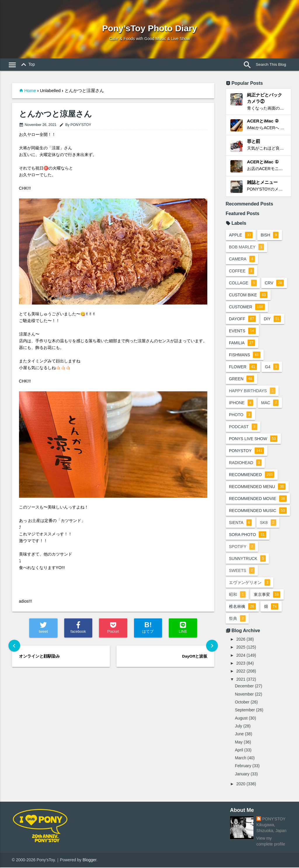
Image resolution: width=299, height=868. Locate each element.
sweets (242, 571)
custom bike (248, 295)
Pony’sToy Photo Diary (149, 28)
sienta (240, 523)
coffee (241, 272)
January (242, 774)
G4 (272, 367)
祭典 (237, 619)
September (245, 710)
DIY (273, 319)
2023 (241, 664)
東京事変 (267, 595)
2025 (241, 648)
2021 (241, 679)
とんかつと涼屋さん (55, 114)
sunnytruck (247, 559)
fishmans (245, 355)
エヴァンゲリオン (250, 583)
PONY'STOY (274, 819)
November (244, 694)
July (238, 726)
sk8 (268, 523)
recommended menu (257, 487)
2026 (241, 640)
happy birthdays (252, 391)
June (239, 734)
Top (27, 65)
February (243, 766)
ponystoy (246, 451)
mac (270, 403)
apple (241, 236)
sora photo (248, 535)
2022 (241, 672)
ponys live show (253, 439)
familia (242, 343)
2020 (241, 784)
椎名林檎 (242, 607)
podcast (243, 427)
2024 (241, 656)
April (239, 750)
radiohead (245, 463)
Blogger (89, 860)
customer (247, 307)
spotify (242, 547)
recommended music (260, 513)
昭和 (237, 595)
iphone (241, 403)
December (244, 687)
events (242, 331)
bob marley (246, 248)
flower (243, 367)
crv (275, 283)
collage (243, 283)
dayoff (242, 319)
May (239, 742)
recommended (252, 475)
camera (242, 260)
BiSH (270, 236)
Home (30, 90)
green (241, 379)
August (241, 718)
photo (240, 415)
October (242, 703)
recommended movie (260, 501)
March (240, 758)
